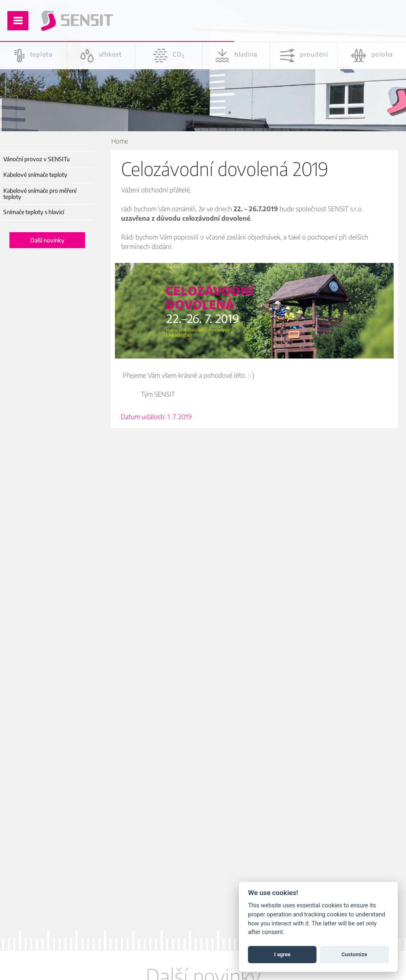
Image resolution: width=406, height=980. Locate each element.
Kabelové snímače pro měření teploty (40, 194)
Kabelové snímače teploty (35, 175)
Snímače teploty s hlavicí (34, 212)
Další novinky (47, 240)
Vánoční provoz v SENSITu (37, 159)
